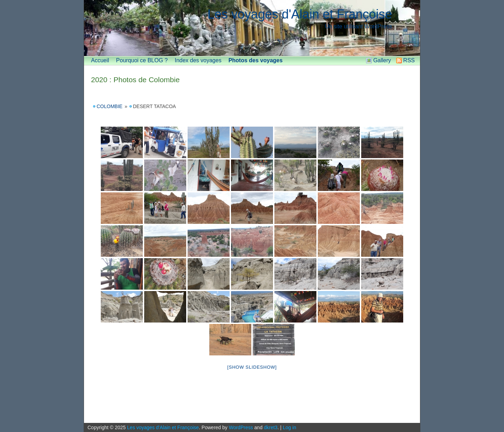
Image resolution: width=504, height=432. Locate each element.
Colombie (110, 106)
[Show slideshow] (252, 367)
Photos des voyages (256, 60)
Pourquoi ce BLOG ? (142, 60)
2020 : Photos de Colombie (135, 80)
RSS (409, 60)
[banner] (252, 28)
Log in (289, 427)
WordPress (241, 427)
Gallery (382, 60)
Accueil (100, 60)
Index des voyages (198, 60)
